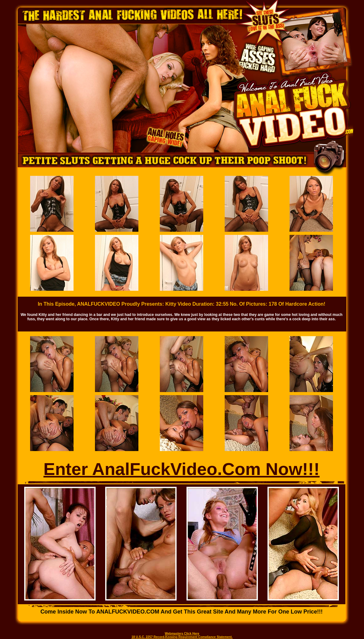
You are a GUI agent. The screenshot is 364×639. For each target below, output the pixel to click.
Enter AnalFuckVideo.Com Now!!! (182, 469)
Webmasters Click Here (182, 634)
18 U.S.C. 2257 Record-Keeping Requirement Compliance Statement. (182, 637)
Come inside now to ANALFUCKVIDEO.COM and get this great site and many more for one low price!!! (182, 612)
